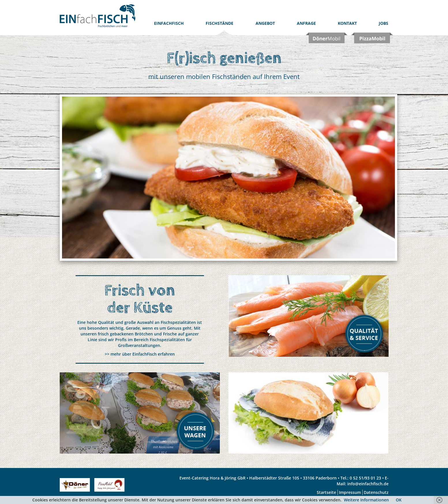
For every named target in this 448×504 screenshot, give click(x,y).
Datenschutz (376, 492)
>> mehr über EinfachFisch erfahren (140, 354)
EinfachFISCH (169, 23)
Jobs (384, 23)
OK (399, 500)
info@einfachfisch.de (368, 484)
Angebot (265, 23)
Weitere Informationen (366, 500)
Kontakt (347, 23)
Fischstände (220, 23)
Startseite (326, 492)
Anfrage (306, 23)
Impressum (350, 492)
